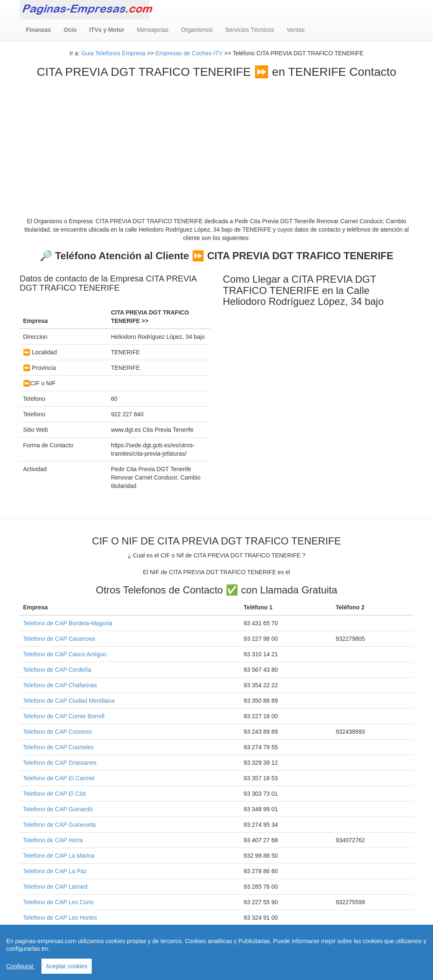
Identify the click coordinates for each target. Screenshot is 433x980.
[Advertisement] (216, 142)
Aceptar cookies (67, 966)
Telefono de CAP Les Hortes (60, 918)
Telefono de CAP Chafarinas (60, 685)
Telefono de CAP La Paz (55, 871)
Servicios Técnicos (250, 30)
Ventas (295, 30)
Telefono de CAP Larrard (55, 887)
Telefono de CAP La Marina (59, 856)
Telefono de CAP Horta (53, 840)
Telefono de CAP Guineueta (59, 825)
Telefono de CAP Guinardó (58, 809)
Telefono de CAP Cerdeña (57, 670)
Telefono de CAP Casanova (59, 639)
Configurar (21, 966)
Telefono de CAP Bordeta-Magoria (68, 623)
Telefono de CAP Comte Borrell (64, 716)
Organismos (197, 30)
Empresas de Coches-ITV (189, 53)
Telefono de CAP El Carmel (59, 778)
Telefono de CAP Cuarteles (58, 747)
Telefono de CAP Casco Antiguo (65, 654)
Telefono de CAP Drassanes (60, 763)
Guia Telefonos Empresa (113, 53)
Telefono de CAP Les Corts (58, 902)
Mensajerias (153, 30)
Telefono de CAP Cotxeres (58, 732)
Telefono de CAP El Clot (54, 794)
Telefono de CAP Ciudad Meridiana (69, 701)
